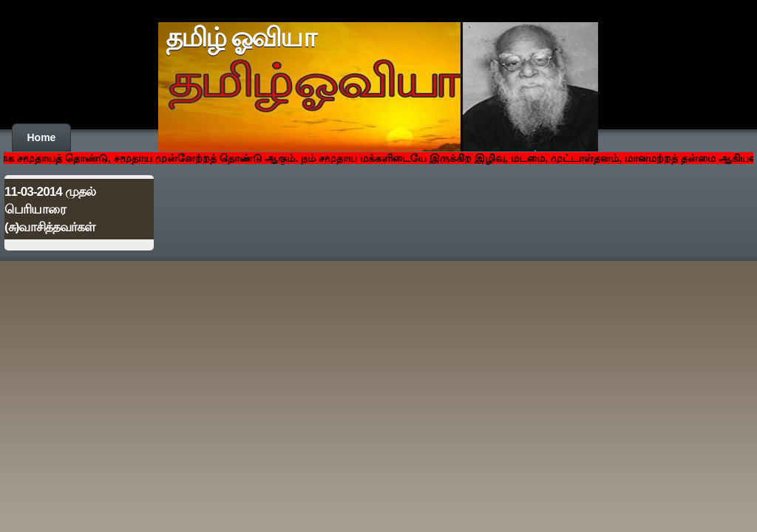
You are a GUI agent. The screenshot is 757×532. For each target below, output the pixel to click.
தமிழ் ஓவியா (241, 38)
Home (42, 137)
